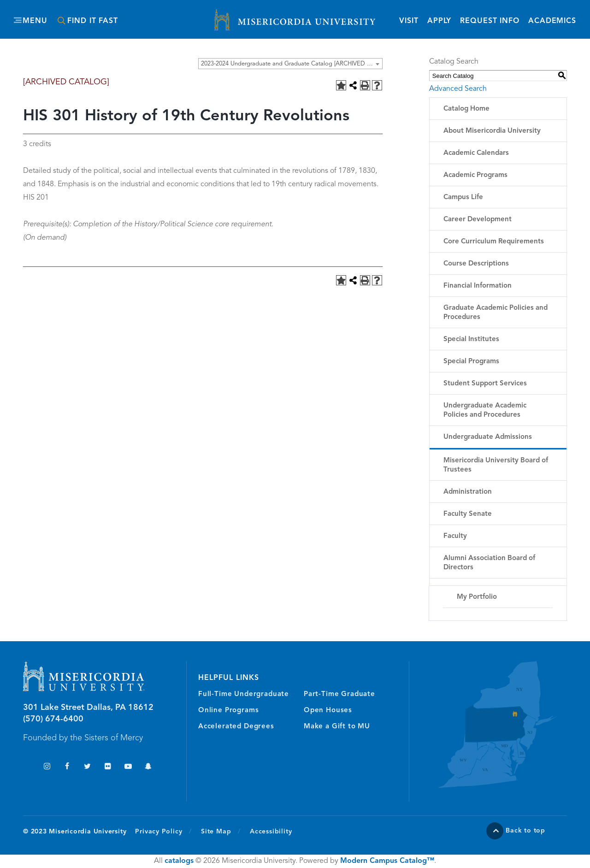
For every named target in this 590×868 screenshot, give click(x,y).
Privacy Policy (163, 831)
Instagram (47, 767)
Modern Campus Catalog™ (387, 861)
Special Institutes (471, 340)
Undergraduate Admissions (488, 437)
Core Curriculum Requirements (494, 242)
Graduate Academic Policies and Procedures (496, 313)
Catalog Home (466, 109)
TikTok (27, 767)
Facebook (67, 767)
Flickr (108, 767)
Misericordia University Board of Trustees (496, 465)
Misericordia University (254, 15)
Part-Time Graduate (339, 694)
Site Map (216, 832)
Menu (35, 21)
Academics (552, 21)
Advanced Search (458, 89)
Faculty (455, 536)
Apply (439, 21)
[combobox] (290, 64)
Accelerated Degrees (236, 727)
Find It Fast (93, 21)
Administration (468, 492)
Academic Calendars (476, 153)
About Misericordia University (492, 131)
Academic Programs (475, 175)
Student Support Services (485, 384)
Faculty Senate (468, 514)
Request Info (490, 21)
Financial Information (478, 286)
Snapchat (148, 767)
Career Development (478, 220)
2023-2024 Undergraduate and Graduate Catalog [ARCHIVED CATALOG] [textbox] (292, 64)
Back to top (525, 831)
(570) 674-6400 (53, 719)
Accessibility (271, 832)
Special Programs (471, 362)
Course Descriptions (476, 264)
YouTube (128, 767)
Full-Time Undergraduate (244, 694)
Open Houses (328, 711)
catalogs (179, 861)
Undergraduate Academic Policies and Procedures (485, 410)
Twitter (87, 767)
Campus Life (463, 198)
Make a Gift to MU (337, 727)
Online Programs (228, 711)
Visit (409, 21)
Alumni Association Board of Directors (489, 563)
